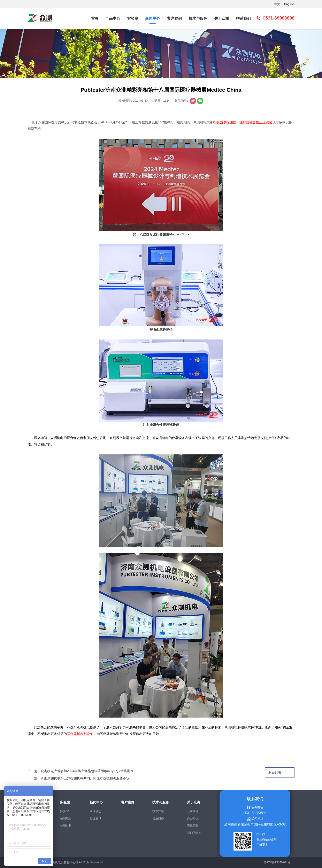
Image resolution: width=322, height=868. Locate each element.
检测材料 (66, 826)
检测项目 (66, 818)
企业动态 (95, 811)
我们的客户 (194, 833)
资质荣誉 (193, 826)
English (289, 4)
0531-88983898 (255, 813)
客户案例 (174, 18)
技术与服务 (198, 18)
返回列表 (275, 772)
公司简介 (193, 811)
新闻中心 (153, 18)
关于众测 (222, 18)
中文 (277, 4)
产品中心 (113, 18)
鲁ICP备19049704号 (277, 862)
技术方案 (158, 811)
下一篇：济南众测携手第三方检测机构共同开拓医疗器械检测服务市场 (78, 778)
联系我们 (243, 18)
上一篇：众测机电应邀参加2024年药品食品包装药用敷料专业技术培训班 (80, 771)
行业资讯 (95, 818)
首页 (95, 18)
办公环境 (193, 818)
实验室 (133, 18)
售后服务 (158, 818)
